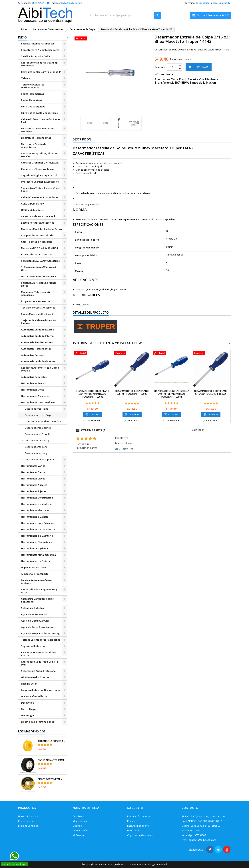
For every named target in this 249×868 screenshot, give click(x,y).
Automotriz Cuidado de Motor (38, 361)
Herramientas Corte (33, 390)
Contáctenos (80, 816)
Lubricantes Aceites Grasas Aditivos (37, 582)
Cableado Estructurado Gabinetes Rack (41, 121)
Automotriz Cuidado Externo (38, 330)
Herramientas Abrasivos (35, 396)
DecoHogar (28, 715)
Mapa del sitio (80, 821)
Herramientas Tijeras (34, 491)
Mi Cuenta (78, 835)
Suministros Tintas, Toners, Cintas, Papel (41, 189)
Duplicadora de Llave (33, 567)
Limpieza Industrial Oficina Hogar (41, 690)
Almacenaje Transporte (35, 574)
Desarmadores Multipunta (39, 459)
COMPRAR (198, 67)
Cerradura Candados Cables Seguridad (37, 600)
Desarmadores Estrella (37, 434)
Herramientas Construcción (37, 498)
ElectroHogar (29, 709)
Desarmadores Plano (37, 409)
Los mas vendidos (28, 826)
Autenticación (80, 830)
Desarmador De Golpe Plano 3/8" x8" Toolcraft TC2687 (132, 392)
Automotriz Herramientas (36, 349)
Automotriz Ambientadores (37, 342)
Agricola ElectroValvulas (35, 621)
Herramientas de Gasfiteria (37, 536)
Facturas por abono (138, 826)
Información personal (139, 816)
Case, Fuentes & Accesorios (37, 242)
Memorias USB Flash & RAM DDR (40, 248)
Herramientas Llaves (33, 479)
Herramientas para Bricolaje (38, 523)
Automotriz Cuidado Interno (37, 336)
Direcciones (134, 830)
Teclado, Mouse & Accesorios (38, 308)
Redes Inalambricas (32, 94)
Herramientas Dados (33, 472)
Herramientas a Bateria (35, 517)
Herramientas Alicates (34, 485)
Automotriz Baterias (33, 355)
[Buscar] (124, 15)
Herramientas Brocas (33, 383)
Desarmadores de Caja (38, 440)
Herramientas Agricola (34, 548)
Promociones (25, 821)
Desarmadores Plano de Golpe (44, 421)
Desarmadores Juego (36, 453)
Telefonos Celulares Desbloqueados (33, 86)
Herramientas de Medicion (37, 504)
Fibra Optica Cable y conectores (39, 113)
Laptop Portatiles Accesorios (38, 223)
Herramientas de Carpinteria (38, 529)
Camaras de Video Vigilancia (38, 169)
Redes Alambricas (31, 100)
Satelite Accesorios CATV (36, 56)
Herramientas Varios (33, 466)
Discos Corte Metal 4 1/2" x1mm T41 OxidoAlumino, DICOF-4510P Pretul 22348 (52, 779)
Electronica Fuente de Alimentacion (34, 146)
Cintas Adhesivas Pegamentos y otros (39, 591)
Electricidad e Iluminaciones (38, 722)
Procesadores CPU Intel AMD (38, 254)
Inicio (22, 37)
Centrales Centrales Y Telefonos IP (41, 72)
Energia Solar (29, 684)
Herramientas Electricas (35, 510)
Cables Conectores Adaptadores (40, 197)
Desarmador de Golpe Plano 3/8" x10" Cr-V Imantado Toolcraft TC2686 (93, 394)
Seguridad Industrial (33, 646)
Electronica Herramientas (36, 138)
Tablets (25, 78)
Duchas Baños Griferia (34, 696)
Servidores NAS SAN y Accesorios (40, 261)
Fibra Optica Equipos (33, 107)
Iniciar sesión (203, 3)
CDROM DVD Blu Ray (32, 204)
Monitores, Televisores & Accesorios (36, 293)
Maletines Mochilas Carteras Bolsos (41, 229)
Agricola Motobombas (34, 614)
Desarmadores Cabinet (38, 428)
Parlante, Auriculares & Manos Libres (39, 284)
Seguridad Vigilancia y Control (39, 175)
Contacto (190, 808)
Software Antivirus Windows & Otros (39, 269)
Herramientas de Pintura (36, 561)
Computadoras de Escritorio (37, 235)
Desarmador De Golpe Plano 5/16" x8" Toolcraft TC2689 (211, 392)
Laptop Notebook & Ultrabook (38, 216)
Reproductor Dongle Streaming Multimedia (39, 64)
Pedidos (132, 821)
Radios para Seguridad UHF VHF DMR (40, 663)
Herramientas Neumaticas (36, 542)
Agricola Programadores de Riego (41, 633)
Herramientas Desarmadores (38, 402)
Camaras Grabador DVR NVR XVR (40, 163)
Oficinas (77, 826)
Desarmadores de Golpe (38, 415)
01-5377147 (38, 3)
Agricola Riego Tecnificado (37, 627)
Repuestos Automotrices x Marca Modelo (40, 369)
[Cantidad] (172, 67)
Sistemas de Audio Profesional (39, 671)
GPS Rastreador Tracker (35, 677)
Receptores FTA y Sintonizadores (40, 50)
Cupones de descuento (140, 835)
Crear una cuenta (222, 3)
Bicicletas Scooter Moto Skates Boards (39, 654)
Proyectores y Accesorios (36, 301)
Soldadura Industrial (33, 608)
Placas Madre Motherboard (37, 314)
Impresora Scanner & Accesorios (40, 182)
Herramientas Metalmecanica (38, 555)
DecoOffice (27, 703)
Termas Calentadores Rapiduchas (41, 640)
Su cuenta (135, 808)
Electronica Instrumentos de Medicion (37, 130)
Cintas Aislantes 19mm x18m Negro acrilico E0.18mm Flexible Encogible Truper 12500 (52, 760)
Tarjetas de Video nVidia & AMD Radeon (40, 322)
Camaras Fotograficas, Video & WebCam (39, 155)
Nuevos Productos (28, 816)
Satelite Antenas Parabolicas (38, 44)
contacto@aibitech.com (70, 3)
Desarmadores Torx (36, 447)
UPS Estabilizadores (33, 210)
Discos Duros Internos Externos (39, 276)
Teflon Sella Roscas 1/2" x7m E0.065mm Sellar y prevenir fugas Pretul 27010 (52, 741)
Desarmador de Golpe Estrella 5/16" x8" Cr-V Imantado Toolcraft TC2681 (171, 394)
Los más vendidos (32, 731)
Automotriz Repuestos (34, 377)
